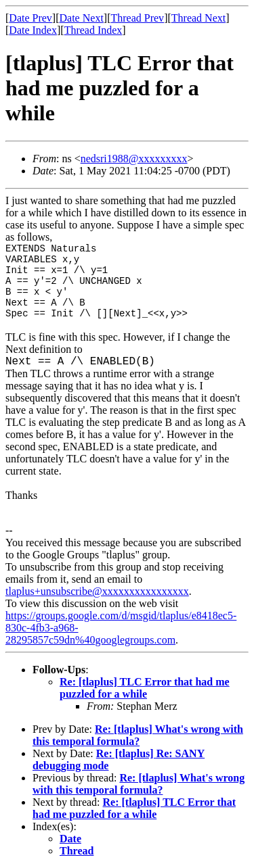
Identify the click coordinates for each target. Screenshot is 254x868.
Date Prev (30, 18)
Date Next (82, 18)
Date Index (33, 30)
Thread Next (198, 18)
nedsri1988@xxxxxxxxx (134, 159)
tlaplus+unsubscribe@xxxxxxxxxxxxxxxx (97, 591)
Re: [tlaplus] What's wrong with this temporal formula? (138, 735)
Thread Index (93, 30)
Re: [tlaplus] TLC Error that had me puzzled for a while (145, 688)
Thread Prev (137, 18)
